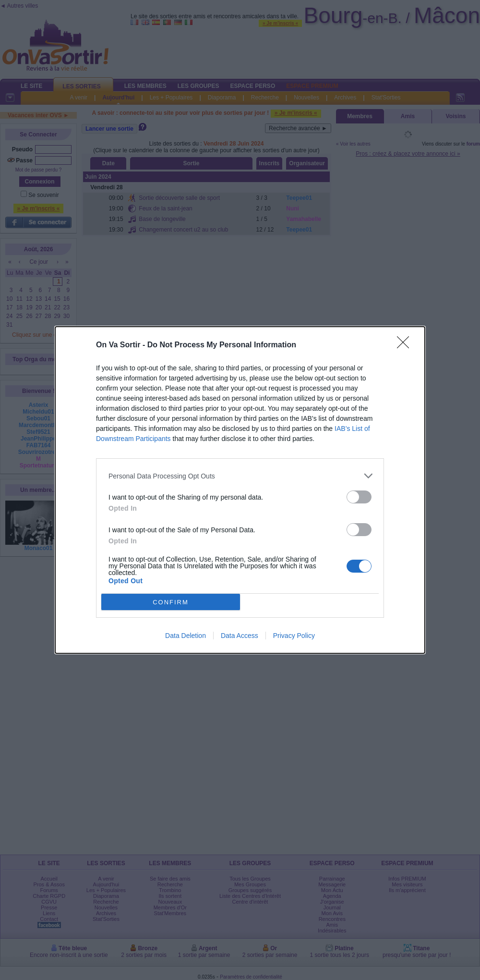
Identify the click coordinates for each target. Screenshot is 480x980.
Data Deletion (186, 636)
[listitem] (240, 476)
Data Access (240, 636)
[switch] (359, 497)
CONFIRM (171, 602)
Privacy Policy (294, 636)
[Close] (406, 345)
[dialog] (240, 490)
